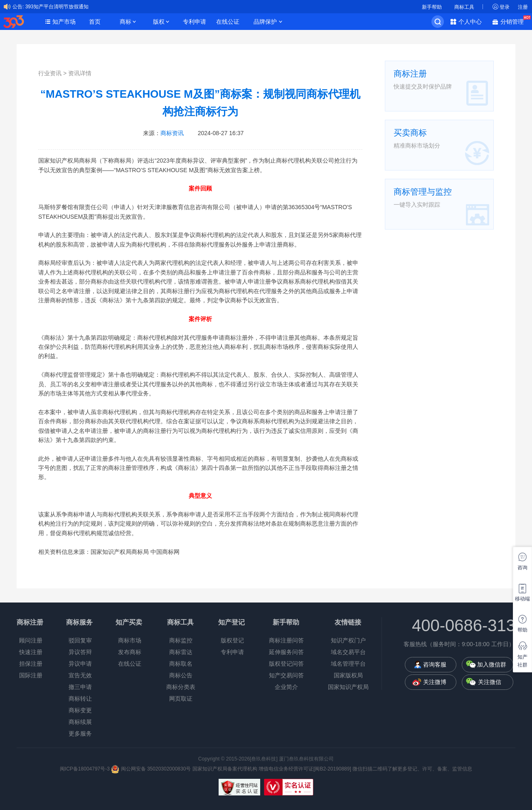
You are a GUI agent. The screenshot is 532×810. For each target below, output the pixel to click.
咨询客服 (435, 664)
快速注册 (31, 652)
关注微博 (435, 682)
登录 (505, 7)
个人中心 (470, 22)
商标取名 (181, 664)
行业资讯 (50, 73)
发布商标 (130, 652)
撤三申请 (80, 687)
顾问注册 (31, 640)
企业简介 (286, 687)
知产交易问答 (286, 675)
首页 (95, 22)
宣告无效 (80, 675)
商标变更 (80, 710)
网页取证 (181, 699)
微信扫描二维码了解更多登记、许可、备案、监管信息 (412, 769)
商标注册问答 (286, 640)
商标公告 (181, 675)
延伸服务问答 (286, 652)
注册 (523, 7)
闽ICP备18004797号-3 (85, 769)
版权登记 (232, 640)
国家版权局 (348, 675)
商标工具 (464, 7)
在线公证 (228, 22)
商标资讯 (172, 133)
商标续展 (80, 722)
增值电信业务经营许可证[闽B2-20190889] (305, 769)
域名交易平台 (348, 652)
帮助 (522, 630)
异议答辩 (80, 652)
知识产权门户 (348, 640)
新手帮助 (432, 7)
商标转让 (80, 699)
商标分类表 (181, 687)
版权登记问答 (286, 664)
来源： (163, 133)
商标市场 (130, 640)
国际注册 (31, 675)
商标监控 (181, 640)
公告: (18, 7)
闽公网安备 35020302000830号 (151, 769)
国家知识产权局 (348, 687)
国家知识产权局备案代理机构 (225, 769)
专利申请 (195, 22)
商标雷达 (181, 652)
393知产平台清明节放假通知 (57, 7)
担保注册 (31, 664)
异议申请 (80, 664)
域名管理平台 (348, 664)
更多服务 (80, 733)
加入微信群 (492, 664)
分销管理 (514, 21)
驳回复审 (80, 640)
